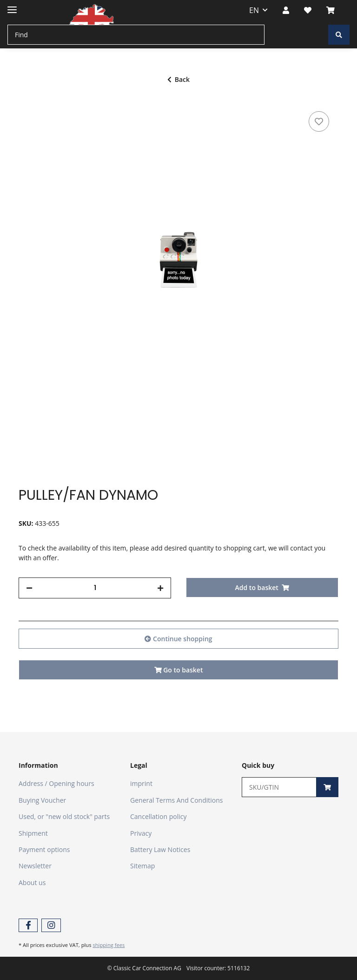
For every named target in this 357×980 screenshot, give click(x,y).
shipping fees (109, 945)
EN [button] (254, 10)
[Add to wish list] (319, 121)
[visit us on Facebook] (28, 925)
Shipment (33, 833)
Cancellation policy (159, 816)
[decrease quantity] (29, 588)
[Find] (136, 35)
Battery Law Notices (160, 849)
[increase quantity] (160, 588)
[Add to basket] (262, 587)
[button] (286, 10)
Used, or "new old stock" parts (64, 816)
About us (32, 883)
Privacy (141, 833)
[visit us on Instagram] (51, 925)
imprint (141, 783)
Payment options (44, 849)
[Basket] (334, 10)
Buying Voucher (42, 800)
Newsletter (35, 866)
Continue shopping (178, 639)
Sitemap (142, 866)
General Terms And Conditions (177, 800)
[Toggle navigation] (12, 6)
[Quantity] (95, 588)
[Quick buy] (279, 787)
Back (178, 79)
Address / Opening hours (56, 783)
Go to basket (179, 670)
